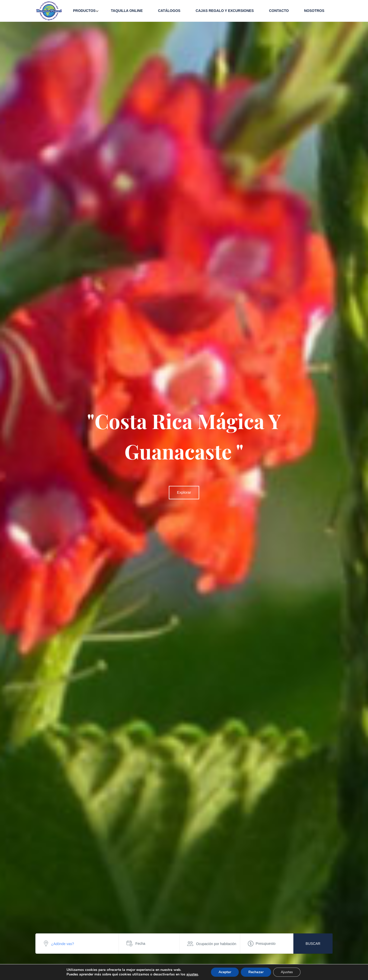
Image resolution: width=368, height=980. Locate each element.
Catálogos (169, 11)
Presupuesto (266, 944)
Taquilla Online (127, 11)
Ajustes (287, 972)
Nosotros (314, 11)
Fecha (140, 944)
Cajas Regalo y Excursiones (225, 11)
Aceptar (225, 972)
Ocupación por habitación (216, 944)
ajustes (192, 974)
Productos (84, 11)
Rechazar (256, 972)
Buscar (313, 944)
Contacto (279, 11)
